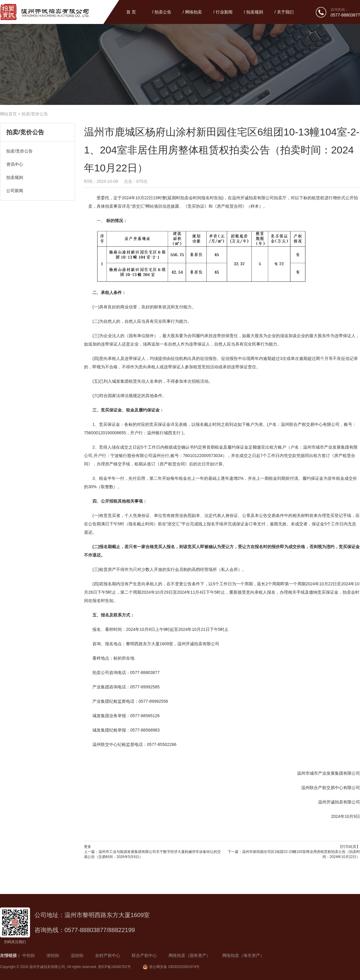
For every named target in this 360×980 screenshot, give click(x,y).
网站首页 (8, 114)
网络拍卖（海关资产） (243, 955)
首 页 (131, 12)
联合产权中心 (144, 955)
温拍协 (77, 955)
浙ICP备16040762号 (114, 967)
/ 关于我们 (284, 12)
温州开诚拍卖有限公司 (47, 967)
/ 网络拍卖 (192, 12)
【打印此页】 (349, 847)
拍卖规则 (15, 177)
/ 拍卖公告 (162, 12)
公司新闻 (15, 191)
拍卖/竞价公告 (35, 114)
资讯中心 (15, 164)
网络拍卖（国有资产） (190, 955)
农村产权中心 (108, 955)
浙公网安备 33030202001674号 (171, 967)
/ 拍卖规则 (253, 12)
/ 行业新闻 (223, 12)
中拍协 (28, 955)
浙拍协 (53, 955)
